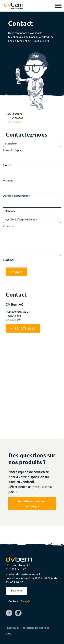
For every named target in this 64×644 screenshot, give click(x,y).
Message (8, 259)
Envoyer (17, 272)
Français (25, 601)
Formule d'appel (13, 150)
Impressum (12, 627)
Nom (6, 165)
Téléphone (9, 211)
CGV (8, 634)
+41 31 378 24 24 (23, 328)
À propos (18, 118)
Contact (17, 591)
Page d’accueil (14, 114)
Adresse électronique (16, 196)
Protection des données (35, 627)
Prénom (8, 180)
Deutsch (13, 601)
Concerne (9, 226)
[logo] (14, 6)
